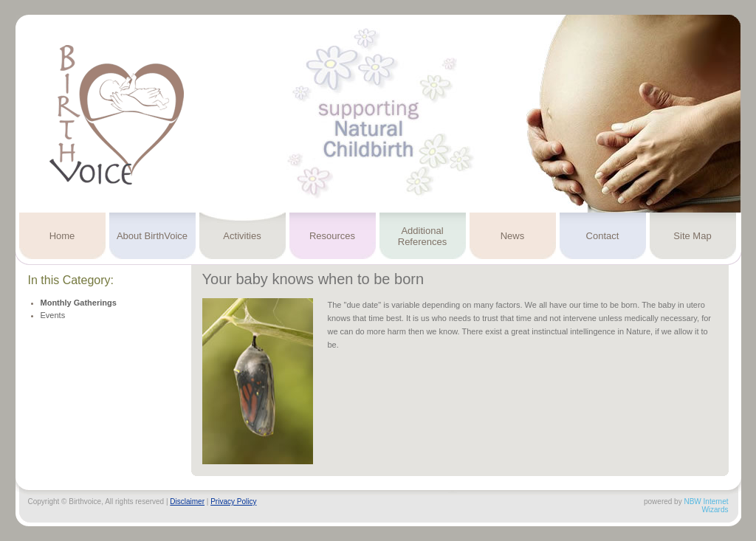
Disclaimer (187, 502)
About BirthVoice (152, 236)
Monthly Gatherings (79, 303)
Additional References (422, 236)
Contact (603, 236)
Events (53, 315)
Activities (242, 236)
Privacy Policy (233, 502)
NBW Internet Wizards (706, 506)
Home (62, 236)
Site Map (692, 236)
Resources (332, 236)
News (513, 236)
